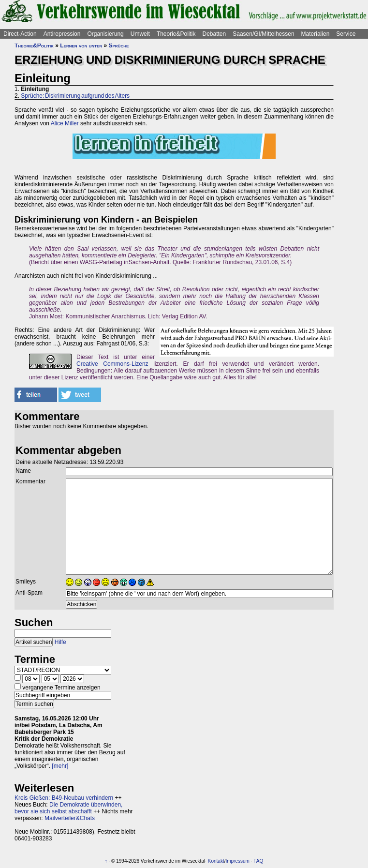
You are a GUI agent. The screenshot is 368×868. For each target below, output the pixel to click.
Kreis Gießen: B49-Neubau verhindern (64, 798)
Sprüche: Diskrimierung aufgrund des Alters (75, 96)
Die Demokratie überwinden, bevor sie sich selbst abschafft (68, 808)
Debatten (214, 34)
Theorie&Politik (176, 34)
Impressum (237, 861)
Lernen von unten (81, 45)
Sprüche (118, 45)
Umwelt (140, 34)
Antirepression (62, 34)
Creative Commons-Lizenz (112, 364)
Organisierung (105, 34)
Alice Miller (65, 123)
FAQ (258, 861)
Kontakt (216, 861)
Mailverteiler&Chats (70, 818)
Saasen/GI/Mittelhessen (263, 34)
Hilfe (60, 642)
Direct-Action (20, 34)
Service (346, 34)
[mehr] (60, 766)
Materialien (316, 34)
